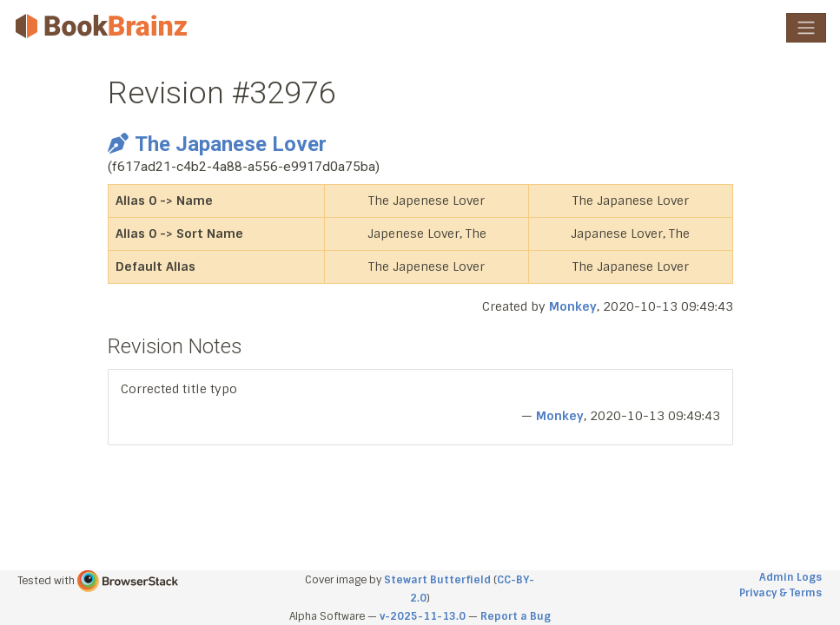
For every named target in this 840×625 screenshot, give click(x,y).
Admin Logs (790, 577)
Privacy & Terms (780, 593)
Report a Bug (516, 616)
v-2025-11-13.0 (423, 616)
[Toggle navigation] (806, 28)
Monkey (573, 306)
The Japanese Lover (217, 144)
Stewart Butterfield (437, 580)
